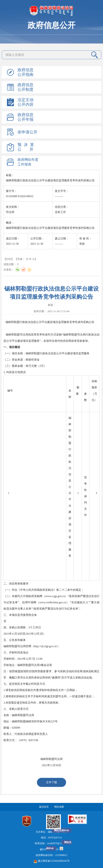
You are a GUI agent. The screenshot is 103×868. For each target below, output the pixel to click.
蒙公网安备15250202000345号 (52, 861)
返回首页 (44, 807)
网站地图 (59, 807)
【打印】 (9, 259)
